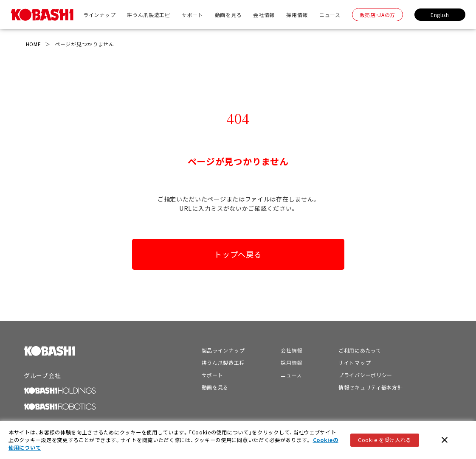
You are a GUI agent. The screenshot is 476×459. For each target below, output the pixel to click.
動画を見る (228, 15)
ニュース (330, 15)
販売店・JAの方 (378, 15)
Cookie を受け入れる (384, 440)
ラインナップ (99, 15)
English (440, 15)
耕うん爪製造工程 (149, 15)
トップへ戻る (238, 254)
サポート (193, 15)
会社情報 (264, 15)
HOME (34, 44)
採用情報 (297, 15)
